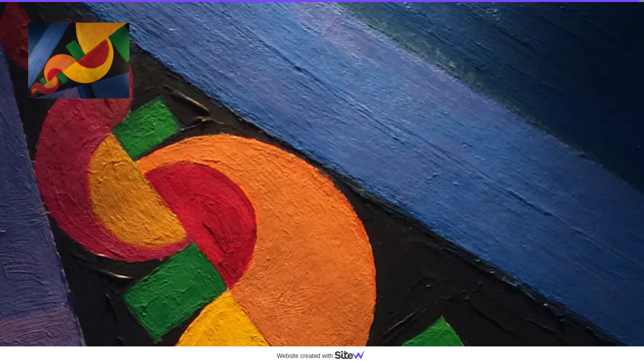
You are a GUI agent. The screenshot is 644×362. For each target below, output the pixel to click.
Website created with (325, 356)
